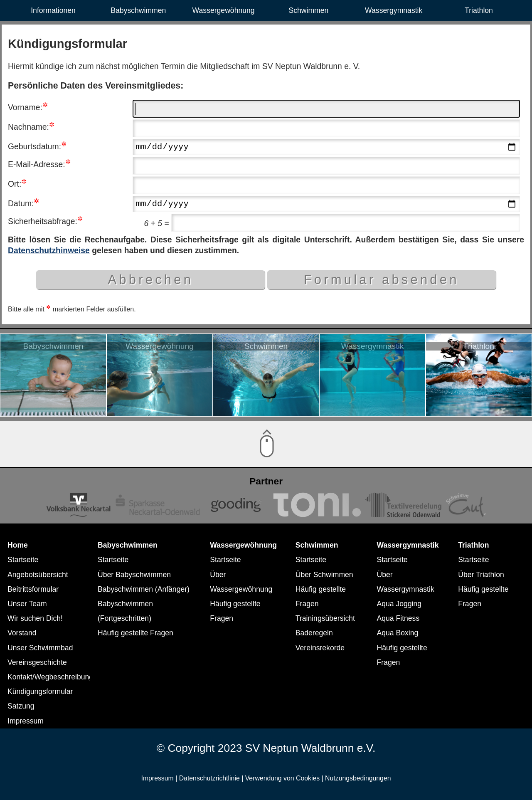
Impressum (26, 721)
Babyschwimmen (138, 10)
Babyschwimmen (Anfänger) (144, 589)
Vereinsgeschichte (37, 662)
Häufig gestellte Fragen (135, 633)
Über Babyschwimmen (134, 575)
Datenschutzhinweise (49, 252)
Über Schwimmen (324, 575)
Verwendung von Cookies (283, 778)
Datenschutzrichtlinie (209, 778)
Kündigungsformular (40, 691)
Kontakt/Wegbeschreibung (50, 677)
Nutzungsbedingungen (358, 778)
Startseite (23, 560)
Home (18, 545)
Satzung (21, 706)
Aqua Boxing (398, 633)
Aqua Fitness (398, 618)
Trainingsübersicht (325, 618)
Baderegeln (314, 633)
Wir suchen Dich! (35, 618)
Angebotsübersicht (38, 575)
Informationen (53, 10)
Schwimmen (308, 10)
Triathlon (479, 10)
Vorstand (22, 633)
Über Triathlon (481, 575)
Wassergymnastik (394, 10)
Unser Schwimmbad (40, 648)
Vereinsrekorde (320, 648)
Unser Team (27, 604)
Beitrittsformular (33, 589)
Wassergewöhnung (224, 10)
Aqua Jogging (399, 604)
